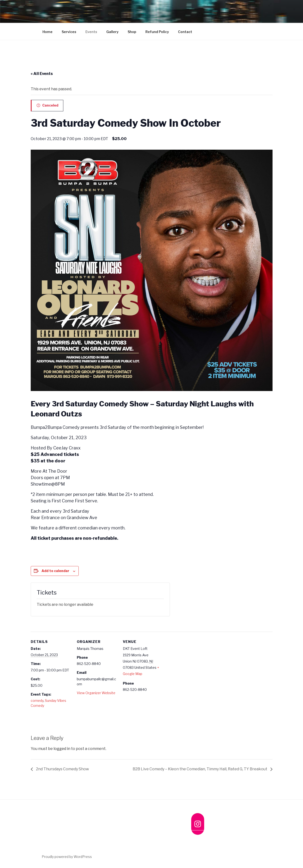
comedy (37, 701)
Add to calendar (55, 571)
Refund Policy (157, 32)
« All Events (42, 74)
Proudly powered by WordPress (67, 857)
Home (48, 32)
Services (69, 32)
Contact (185, 32)
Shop (132, 32)
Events (91, 32)
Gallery (112, 32)
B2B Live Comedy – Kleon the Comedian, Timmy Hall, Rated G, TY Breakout (200, 769)
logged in (62, 749)
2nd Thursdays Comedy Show (62, 769)
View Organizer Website (96, 693)
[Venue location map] (194, 665)
